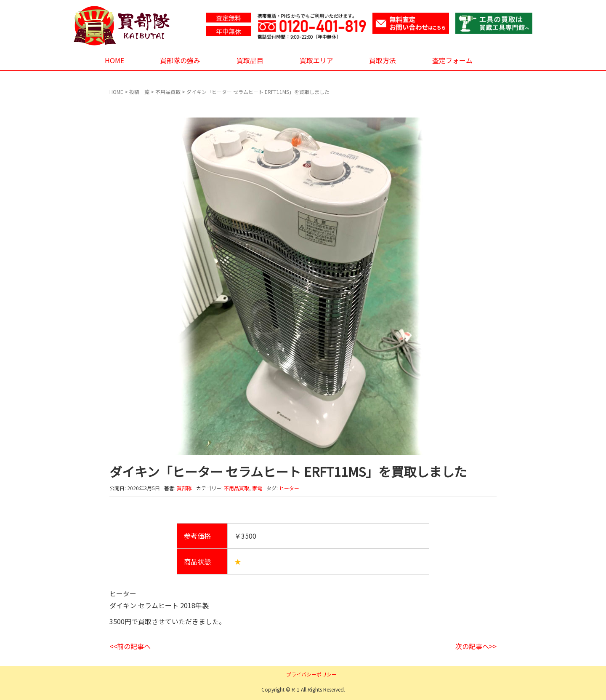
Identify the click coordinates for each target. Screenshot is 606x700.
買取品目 (250, 60)
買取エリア (316, 60)
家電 (257, 488)
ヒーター (289, 488)
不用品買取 (168, 92)
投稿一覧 (139, 92)
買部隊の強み (180, 60)
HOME (114, 60)
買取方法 (383, 60)
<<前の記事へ (130, 646)
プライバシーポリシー (311, 674)
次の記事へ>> (476, 646)
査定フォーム (452, 60)
